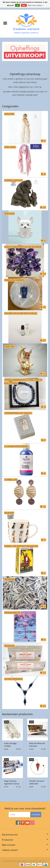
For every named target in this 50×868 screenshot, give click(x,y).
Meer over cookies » (36, 5)
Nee (24, 5)
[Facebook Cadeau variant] (18, 823)
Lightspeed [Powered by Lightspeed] (42, 861)
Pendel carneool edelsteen (37, 782)
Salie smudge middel (10, 745)
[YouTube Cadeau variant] (27, 823)
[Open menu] (5, 23)
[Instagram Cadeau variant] (32, 823)
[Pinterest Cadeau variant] (23, 823)
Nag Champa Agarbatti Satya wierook (12, 782)
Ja (17, 5)
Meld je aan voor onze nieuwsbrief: (25, 808)
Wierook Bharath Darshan (37, 745)
